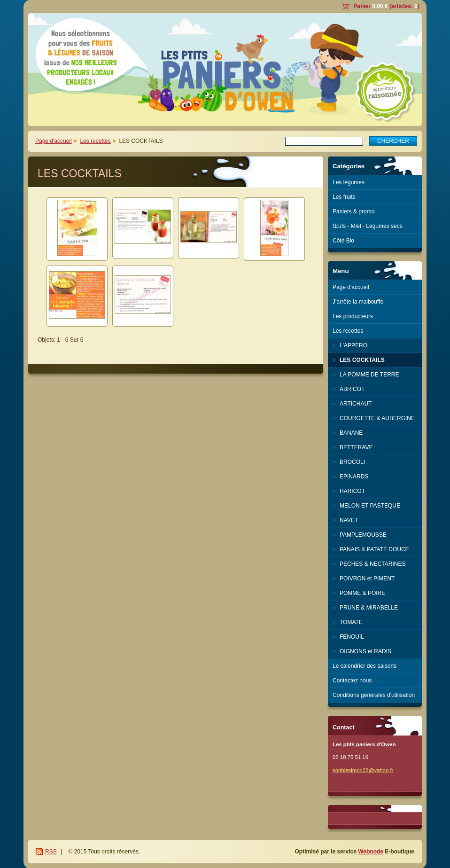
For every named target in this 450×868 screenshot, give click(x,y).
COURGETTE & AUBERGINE (377, 418)
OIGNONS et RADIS (365, 651)
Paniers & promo (353, 211)
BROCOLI (352, 462)
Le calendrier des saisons (365, 666)
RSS (51, 852)
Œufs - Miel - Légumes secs (368, 226)
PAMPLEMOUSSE (363, 535)
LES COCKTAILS (362, 360)
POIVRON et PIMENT (367, 579)
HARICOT (352, 491)
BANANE (351, 433)
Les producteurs (353, 316)
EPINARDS (354, 477)
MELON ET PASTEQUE (370, 506)
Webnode (371, 852)
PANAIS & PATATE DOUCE (374, 549)
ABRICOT (352, 389)
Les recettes (95, 141)
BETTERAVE (356, 447)
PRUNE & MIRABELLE (369, 608)
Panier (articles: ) (386, 6)
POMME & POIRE (362, 593)
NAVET (349, 520)
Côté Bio (343, 241)
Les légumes (349, 182)
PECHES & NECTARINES (372, 564)
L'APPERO (353, 345)
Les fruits (344, 197)
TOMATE (351, 622)
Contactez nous (352, 680)
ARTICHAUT (356, 404)
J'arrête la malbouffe (358, 302)
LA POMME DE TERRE (369, 375)
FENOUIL (352, 637)
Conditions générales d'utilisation (374, 695)
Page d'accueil (54, 141)
